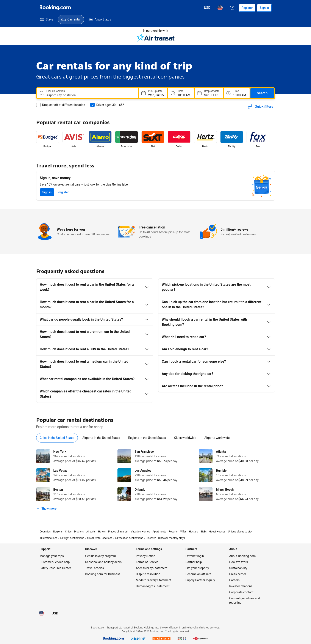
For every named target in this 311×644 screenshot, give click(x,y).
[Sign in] (264, 8)
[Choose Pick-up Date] (153, 93)
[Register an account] (247, 8)
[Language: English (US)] (220, 8)
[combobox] (91, 95)
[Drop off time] (237, 93)
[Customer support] (232, 8)
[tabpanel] (156, 481)
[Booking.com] (55, 8)
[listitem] (48, 140)
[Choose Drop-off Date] (209, 93)
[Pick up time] (181, 93)
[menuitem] (47, 19)
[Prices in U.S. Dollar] (207, 8)
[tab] (57, 438)
